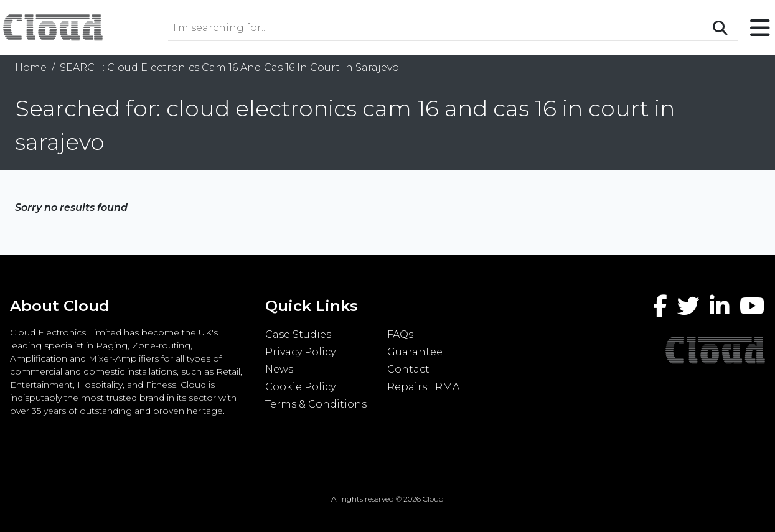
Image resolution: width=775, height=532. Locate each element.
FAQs (400, 334)
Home (31, 68)
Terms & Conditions (316, 404)
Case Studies (298, 334)
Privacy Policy (300, 352)
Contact (408, 369)
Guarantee (415, 352)
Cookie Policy (300, 387)
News (279, 369)
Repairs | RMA (423, 387)
